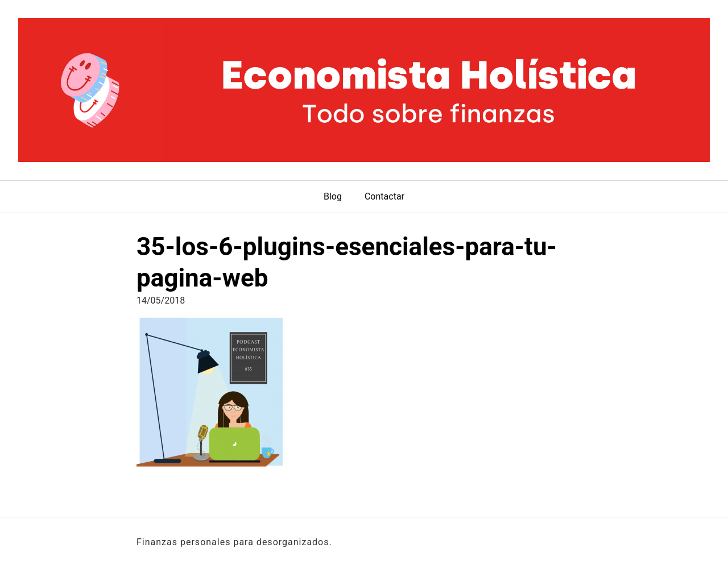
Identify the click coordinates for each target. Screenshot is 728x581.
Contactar (384, 196)
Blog (333, 196)
